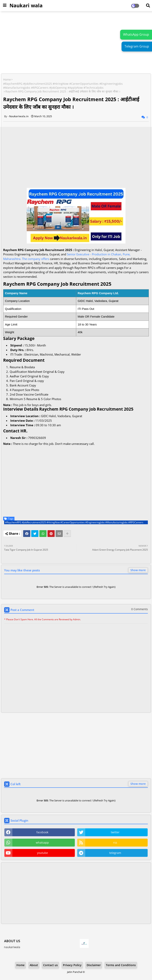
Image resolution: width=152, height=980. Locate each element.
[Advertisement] (76, 43)
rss (115, 843)
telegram (115, 853)
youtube (42, 853)
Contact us (50, 965)
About (34, 965)
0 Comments (140, 609)
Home (7, 79)
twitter (115, 832)
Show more (138, 570)
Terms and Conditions (121, 965)
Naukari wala (26, 5)
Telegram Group (137, 46)
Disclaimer (94, 965)
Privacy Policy (72, 965)
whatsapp (42, 843)
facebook (42, 832)
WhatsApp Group (136, 34)
